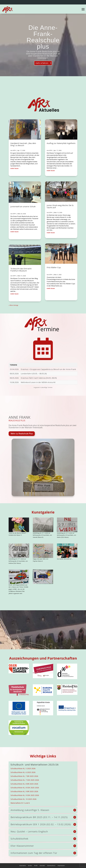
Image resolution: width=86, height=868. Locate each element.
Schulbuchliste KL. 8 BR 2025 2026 (24, 784)
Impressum (61, 866)
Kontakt (42, 866)
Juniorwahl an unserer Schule (23, 207)
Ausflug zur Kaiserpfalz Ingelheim (61, 143)
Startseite (23, 866)
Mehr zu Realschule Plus (22, 434)
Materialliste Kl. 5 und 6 (20, 803)
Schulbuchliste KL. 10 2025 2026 (23, 799)
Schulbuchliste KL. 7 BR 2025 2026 (24, 776)
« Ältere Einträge (13, 305)
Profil (36, 866)
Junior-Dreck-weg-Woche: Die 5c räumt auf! (60, 206)
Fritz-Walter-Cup (54, 267)
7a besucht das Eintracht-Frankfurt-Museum (21, 270)
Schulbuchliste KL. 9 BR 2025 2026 (24, 791)
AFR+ (14, 150)
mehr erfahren (42, 63)
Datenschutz (51, 866)
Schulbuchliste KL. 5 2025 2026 (23, 768)
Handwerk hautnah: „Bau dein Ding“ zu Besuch (23, 144)
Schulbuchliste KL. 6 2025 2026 (23, 772)
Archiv (30, 866)
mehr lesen (14, 168)
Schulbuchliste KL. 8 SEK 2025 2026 (25, 788)
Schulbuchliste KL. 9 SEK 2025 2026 (25, 795)
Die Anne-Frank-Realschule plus (43, 37)
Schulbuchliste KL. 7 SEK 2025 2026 (25, 780)
